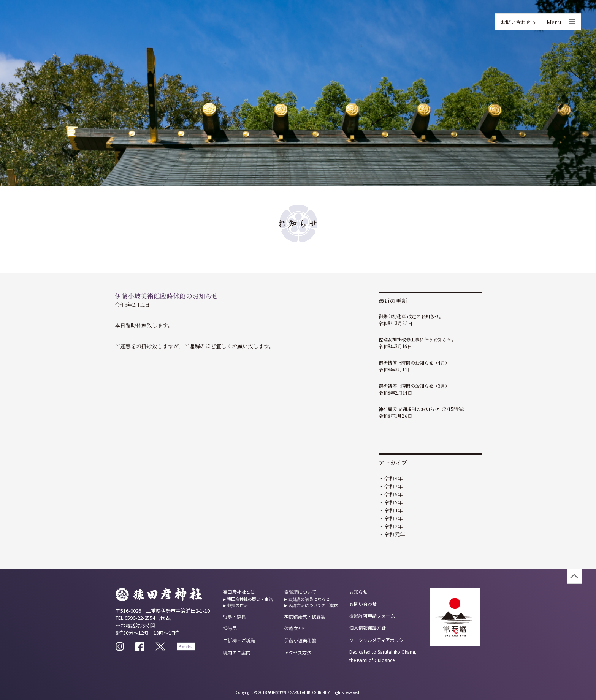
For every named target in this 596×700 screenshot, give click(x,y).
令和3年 (393, 518)
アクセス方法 (298, 652)
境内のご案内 (237, 652)
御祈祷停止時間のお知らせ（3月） (414, 386)
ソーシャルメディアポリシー (379, 640)
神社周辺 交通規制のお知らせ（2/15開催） (423, 409)
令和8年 (393, 478)
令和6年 (393, 494)
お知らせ (358, 592)
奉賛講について (300, 592)
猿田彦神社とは (239, 592)
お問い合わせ (516, 22)
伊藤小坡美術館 (300, 640)
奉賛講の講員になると (309, 599)
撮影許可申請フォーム (372, 615)
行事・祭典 (235, 616)
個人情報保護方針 (368, 628)
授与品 (230, 628)
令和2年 (393, 526)
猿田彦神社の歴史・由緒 (250, 599)
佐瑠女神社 (296, 628)
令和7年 (393, 486)
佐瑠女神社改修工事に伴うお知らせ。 (417, 339)
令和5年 (393, 502)
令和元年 (395, 534)
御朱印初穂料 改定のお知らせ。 (411, 316)
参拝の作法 (237, 605)
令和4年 (393, 510)
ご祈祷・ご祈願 (239, 640)
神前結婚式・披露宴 (305, 616)
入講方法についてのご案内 (313, 605)
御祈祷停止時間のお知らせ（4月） (414, 363)
